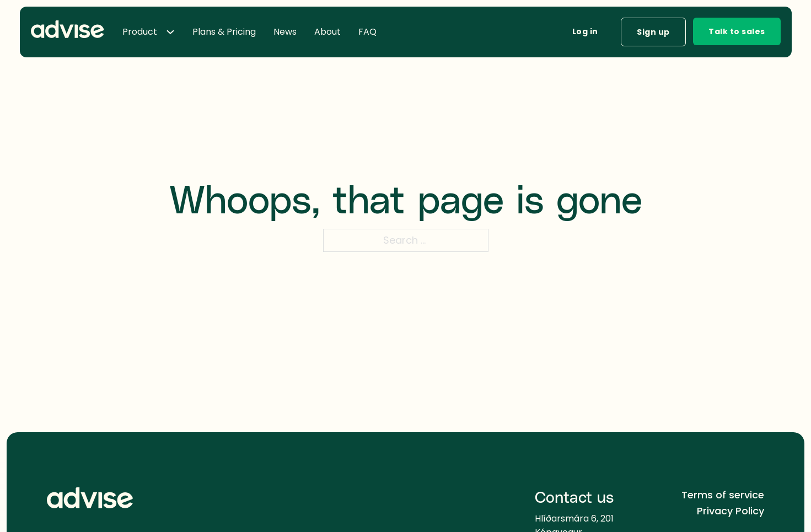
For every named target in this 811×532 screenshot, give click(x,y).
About (327, 32)
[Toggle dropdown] (175, 32)
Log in (585, 31)
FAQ (367, 32)
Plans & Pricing (224, 32)
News (285, 32)
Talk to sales (737, 31)
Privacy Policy (731, 511)
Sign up (653, 32)
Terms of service (723, 495)
